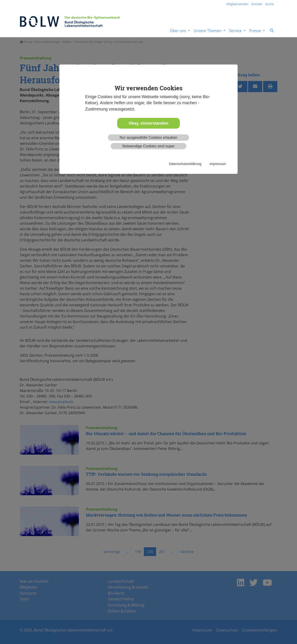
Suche (269, 4)
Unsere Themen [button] (208, 31)
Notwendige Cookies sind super (148, 146)
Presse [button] (256, 31)
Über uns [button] (178, 31)
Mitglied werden (237, 4)
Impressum (218, 164)
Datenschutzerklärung (185, 164)
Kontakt (257, 4)
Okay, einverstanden (149, 123)
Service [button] (236, 31)
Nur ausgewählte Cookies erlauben (148, 138)
